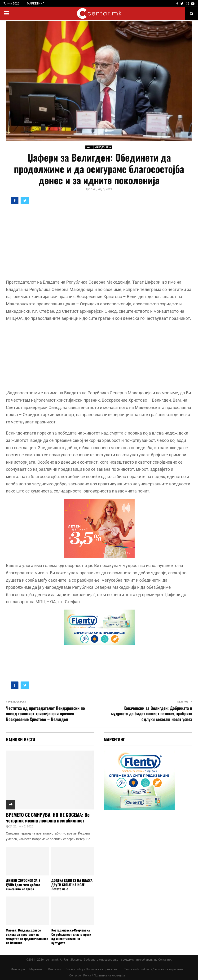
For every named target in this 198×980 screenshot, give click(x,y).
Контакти (55, 969)
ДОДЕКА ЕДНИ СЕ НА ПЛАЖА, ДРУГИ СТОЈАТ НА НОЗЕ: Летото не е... (72, 885)
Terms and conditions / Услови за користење (154, 969)
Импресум (18, 969)
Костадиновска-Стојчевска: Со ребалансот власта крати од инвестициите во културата (71, 936)
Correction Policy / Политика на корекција (97, 976)
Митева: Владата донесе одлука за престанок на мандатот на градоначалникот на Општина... (27, 936)
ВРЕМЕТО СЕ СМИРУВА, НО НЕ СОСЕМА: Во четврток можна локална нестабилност (48, 817)
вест (89, 147)
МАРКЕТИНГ (36, 4)
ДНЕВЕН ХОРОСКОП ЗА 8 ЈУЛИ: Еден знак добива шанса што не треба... (23, 885)
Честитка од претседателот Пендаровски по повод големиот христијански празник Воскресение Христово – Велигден (45, 714)
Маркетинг (37, 969)
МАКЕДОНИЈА (103, 147)
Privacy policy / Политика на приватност (93, 969)
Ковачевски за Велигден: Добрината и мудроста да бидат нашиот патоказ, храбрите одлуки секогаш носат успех (152, 714)
